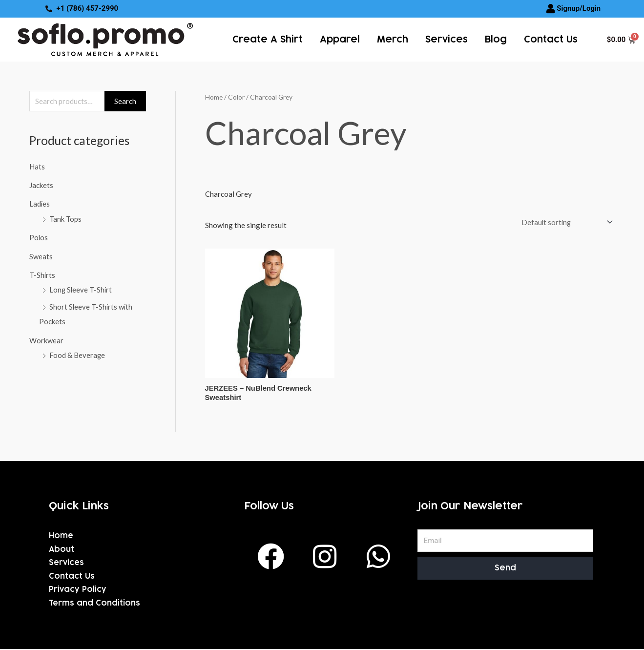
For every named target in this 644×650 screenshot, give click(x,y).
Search (125, 101)
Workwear (46, 337)
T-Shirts (42, 273)
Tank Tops (65, 218)
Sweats (41, 255)
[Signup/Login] (551, 9)
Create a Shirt (268, 40)
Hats (37, 167)
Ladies (40, 204)
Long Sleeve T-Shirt (81, 288)
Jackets (41, 185)
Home (214, 97)
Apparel (340, 40)
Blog (496, 40)
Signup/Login (579, 8)
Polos (39, 236)
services (447, 40)
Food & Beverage (77, 352)
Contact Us (551, 40)
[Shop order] (564, 222)
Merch (393, 40)
